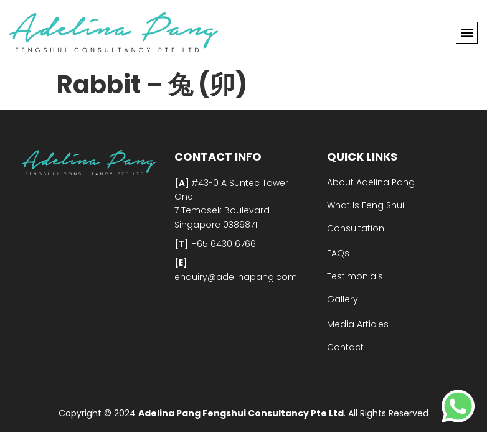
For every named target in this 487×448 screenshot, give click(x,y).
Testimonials (355, 276)
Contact (345, 347)
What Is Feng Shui (366, 205)
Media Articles (358, 324)
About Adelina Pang (371, 182)
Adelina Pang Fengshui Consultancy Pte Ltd (241, 413)
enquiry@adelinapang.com (236, 277)
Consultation (356, 228)
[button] (467, 33)
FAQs (338, 253)
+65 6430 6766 (222, 244)
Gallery (343, 299)
